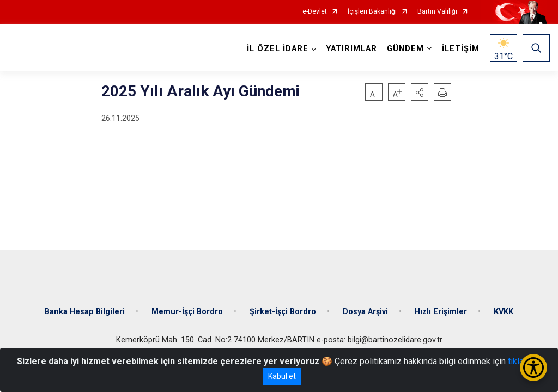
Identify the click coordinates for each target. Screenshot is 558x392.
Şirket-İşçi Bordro (283, 312)
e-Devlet (315, 12)
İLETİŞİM (461, 49)
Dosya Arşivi (365, 312)
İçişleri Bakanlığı (372, 12)
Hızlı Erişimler (441, 312)
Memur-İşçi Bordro (187, 312)
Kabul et (282, 376)
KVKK (504, 312)
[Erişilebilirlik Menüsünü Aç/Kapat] (533, 367)
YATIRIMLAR (352, 49)
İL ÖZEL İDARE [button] (278, 49)
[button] (420, 92)
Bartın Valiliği (437, 12)
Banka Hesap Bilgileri (85, 312)
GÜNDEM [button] (405, 49)
